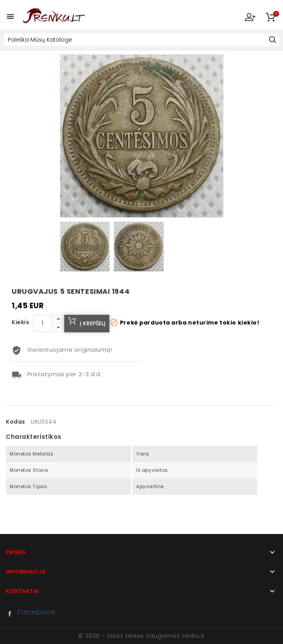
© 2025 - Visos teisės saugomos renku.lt (141, 636)
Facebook (12, 614)
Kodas (16, 422)
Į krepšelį (93, 323)
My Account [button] (250, 17)
